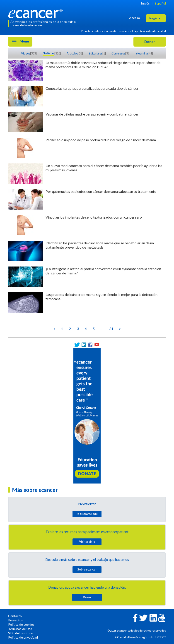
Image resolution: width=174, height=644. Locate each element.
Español (160, 3)
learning (142, 53)
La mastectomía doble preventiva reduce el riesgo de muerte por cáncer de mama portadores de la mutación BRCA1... (103, 65)
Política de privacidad (23, 637)
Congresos (118, 53)
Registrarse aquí (87, 514)
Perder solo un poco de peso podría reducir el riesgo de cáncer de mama (101, 140)
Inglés (145, 3)
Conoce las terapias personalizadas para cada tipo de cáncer (92, 88)
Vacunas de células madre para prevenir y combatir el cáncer (92, 114)
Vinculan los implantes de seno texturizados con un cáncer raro (94, 217)
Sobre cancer (87, 569)
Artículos (72, 53)
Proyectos (16, 620)
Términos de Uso (20, 629)
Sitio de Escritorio (21, 633)
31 (111, 329)
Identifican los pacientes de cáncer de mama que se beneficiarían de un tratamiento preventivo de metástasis (100, 245)
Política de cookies (21, 624)
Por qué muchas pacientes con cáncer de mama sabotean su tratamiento (101, 191)
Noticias (48, 53)
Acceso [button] (135, 18)
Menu (20, 42)
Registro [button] (156, 18)
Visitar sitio (87, 542)
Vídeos (26, 53)
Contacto (15, 616)
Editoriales (96, 53)
